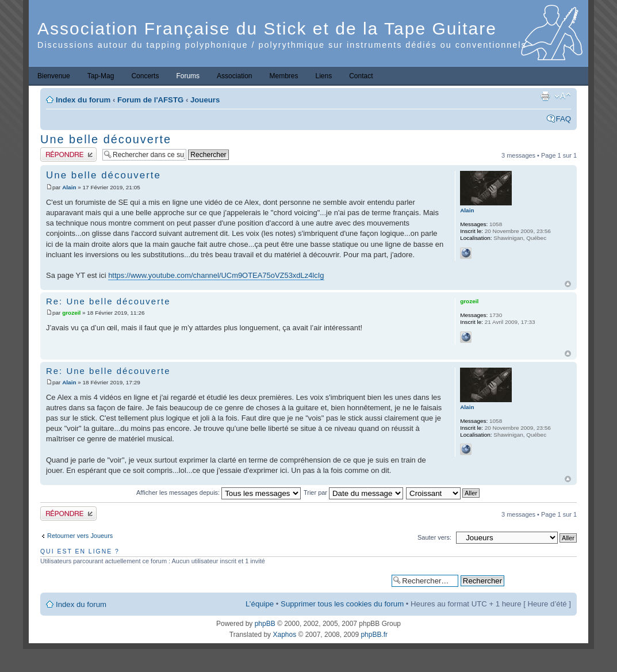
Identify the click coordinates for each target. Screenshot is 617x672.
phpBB (265, 624)
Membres (283, 76)
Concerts (145, 76)
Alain (69, 187)
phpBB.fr (374, 635)
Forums (188, 76)
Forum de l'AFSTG (150, 100)
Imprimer (545, 96)
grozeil (71, 313)
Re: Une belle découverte (108, 301)
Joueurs (205, 100)
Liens (324, 76)
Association (234, 76)
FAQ (564, 119)
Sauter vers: (434, 537)
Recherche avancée (540, 580)
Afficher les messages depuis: (219, 492)
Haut (568, 284)
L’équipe (260, 604)
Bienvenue (54, 76)
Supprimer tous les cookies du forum (342, 604)
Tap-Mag (101, 76)
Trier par (353, 492)
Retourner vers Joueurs (80, 536)
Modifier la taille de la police (563, 96)
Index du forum (83, 100)
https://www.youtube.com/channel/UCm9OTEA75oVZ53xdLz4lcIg (216, 275)
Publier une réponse (68, 154)
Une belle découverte (106, 139)
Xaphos (284, 635)
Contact (361, 76)
